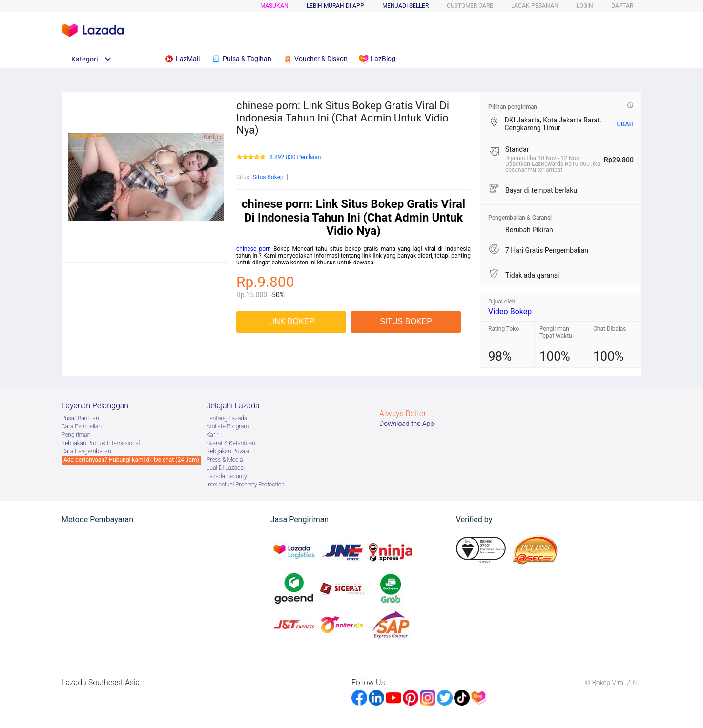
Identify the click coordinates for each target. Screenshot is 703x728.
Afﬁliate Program (228, 426)
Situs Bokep (268, 177)
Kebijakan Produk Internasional (101, 443)
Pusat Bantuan (80, 418)
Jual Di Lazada (225, 468)
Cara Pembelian (82, 426)
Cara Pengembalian (86, 451)
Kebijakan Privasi (228, 451)
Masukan (274, 6)
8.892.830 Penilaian (295, 157)
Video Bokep (510, 312)
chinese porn (254, 249)
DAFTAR (622, 6)
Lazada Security (227, 476)
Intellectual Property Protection (246, 485)
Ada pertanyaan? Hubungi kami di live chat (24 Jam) (131, 460)
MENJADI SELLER (405, 6)
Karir (213, 435)
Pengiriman (76, 435)
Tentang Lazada (227, 418)
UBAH (625, 124)
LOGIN (585, 6)
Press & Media (225, 460)
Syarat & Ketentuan (231, 443)
